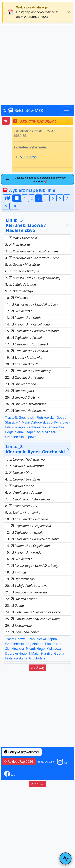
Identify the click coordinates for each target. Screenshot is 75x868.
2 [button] (32, 198)
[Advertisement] (37, 65)
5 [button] (53, 198)
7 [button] (67, 198)
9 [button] (6, 206)
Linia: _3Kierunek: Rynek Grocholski (35, 449)
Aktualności (28, 157)
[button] (62, 762)
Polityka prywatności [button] (22, 752)
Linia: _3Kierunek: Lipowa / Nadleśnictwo (26, 225)
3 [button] (39, 198)
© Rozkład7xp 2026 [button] (19, 762)
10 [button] (14, 206)
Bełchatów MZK (23, 110)
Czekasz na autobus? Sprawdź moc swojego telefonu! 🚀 (36, 180)
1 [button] (25, 198)
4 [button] (46, 198)
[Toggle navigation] (66, 111)
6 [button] (60, 198)
